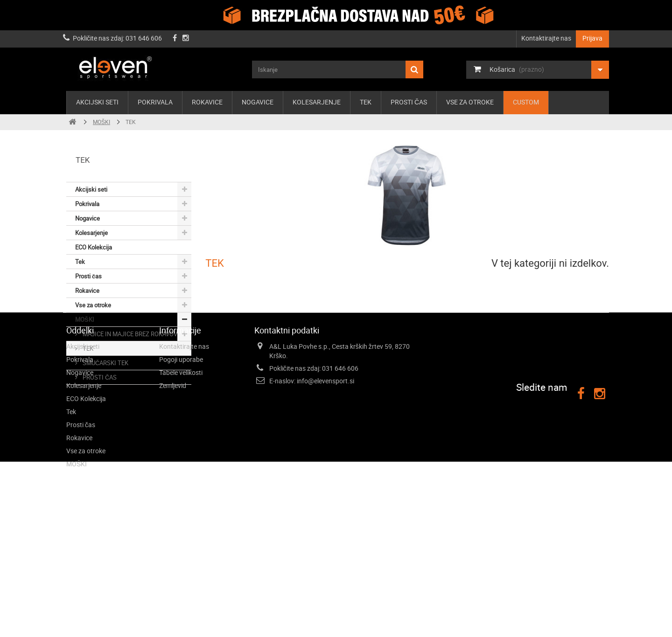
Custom (526, 102)
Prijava (592, 38)
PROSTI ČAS (99, 377)
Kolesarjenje (317, 102)
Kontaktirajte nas (546, 38)
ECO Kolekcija (94, 247)
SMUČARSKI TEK (105, 363)
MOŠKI (85, 319)
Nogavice (258, 102)
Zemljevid (173, 495)
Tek (366, 102)
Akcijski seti (97, 102)
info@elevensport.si (325, 490)
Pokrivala (155, 102)
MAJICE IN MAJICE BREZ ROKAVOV (129, 334)
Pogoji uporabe (181, 469)
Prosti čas (409, 102)
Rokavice (207, 102)
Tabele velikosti (181, 482)
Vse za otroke (470, 102)
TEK (87, 348)
